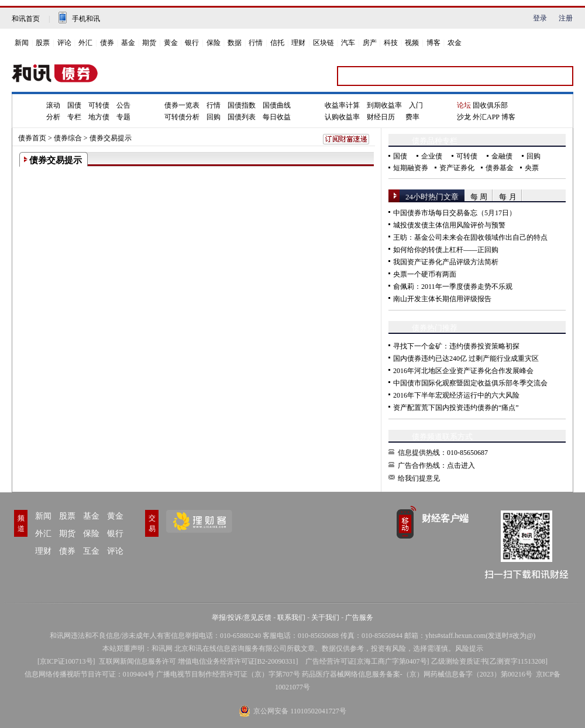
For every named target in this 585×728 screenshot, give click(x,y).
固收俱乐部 (490, 105)
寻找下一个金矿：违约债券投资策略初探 (456, 346)
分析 (53, 117)
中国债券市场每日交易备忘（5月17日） (455, 213)
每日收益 (277, 117)
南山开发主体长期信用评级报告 (442, 299)
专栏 (74, 117)
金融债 (502, 156)
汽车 (348, 43)
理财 (298, 43)
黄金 (171, 43)
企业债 (432, 156)
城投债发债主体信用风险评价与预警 (449, 225)
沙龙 (464, 117)
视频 (412, 43)
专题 (123, 117)
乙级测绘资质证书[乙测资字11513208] (490, 661)
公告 (123, 105)
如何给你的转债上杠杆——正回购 (446, 250)
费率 (412, 117)
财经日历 (381, 117)
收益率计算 (342, 105)
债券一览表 (182, 105)
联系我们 (291, 617)
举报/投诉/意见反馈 (242, 617)
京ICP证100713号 (66, 661)
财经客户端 (445, 518)
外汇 (85, 43)
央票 (532, 168)
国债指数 (242, 105)
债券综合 (68, 138)
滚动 (53, 105)
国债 (74, 105)
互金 (91, 551)
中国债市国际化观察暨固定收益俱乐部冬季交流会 (470, 383)
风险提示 (469, 648)
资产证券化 (457, 168)
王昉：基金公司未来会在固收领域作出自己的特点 (470, 237)
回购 (214, 117)
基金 (128, 43)
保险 (214, 43)
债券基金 (500, 168)
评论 (64, 43)
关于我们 (325, 617)
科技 (391, 43)
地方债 (99, 117)
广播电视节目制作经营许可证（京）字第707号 (228, 674)
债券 (107, 43)
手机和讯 (86, 19)
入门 (416, 105)
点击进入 (461, 465)
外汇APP (486, 117)
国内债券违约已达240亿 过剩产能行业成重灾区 (466, 358)
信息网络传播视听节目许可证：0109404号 (90, 674)
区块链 (324, 43)
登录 (540, 18)
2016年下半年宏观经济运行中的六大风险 (456, 395)
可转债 (99, 105)
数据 (235, 43)
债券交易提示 (111, 138)
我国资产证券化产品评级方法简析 (446, 262)
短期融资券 (411, 168)
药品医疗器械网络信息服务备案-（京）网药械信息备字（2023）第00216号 (417, 674)
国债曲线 (277, 105)
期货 (149, 43)
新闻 (22, 43)
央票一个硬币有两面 (425, 274)
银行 (192, 43)
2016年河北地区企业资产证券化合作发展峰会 (463, 371)
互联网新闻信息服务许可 (137, 661)
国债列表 (242, 117)
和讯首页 (26, 19)
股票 (43, 43)
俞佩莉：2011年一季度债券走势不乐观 (453, 287)
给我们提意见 (419, 478)
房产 (370, 43)
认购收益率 (342, 117)
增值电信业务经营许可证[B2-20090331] (238, 661)
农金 (455, 43)
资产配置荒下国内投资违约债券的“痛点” (456, 408)
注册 (566, 18)
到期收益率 (384, 105)
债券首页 (32, 138)
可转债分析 (182, 117)
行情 (256, 43)
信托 (277, 43)
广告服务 (359, 617)
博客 (433, 43)
